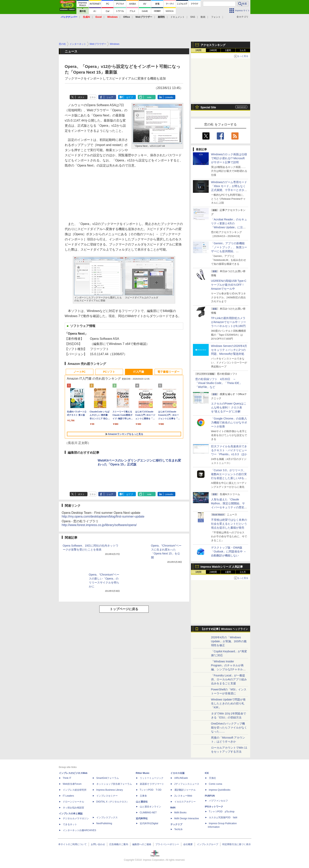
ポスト (81, 97)
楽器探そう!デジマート (152, 784)
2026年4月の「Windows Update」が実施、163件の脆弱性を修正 (229, 641)
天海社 (212, 778)
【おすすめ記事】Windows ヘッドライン (224, 629)
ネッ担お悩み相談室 (73, 808)
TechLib (178, 829)
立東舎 (143, 796)
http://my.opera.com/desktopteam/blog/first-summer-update (103, 516)
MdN (173, 808)
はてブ (130, 97)
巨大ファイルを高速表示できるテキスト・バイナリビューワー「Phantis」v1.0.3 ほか (229, 450)
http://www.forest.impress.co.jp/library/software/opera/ (99, 525)
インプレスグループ (208, 844)
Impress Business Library (110, 790)
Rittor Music (143, 773)
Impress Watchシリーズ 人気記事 (222, 567)
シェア (110, 97)
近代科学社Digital (149, 823)
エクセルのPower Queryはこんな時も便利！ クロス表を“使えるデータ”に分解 (229, 407)
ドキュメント (178, 17)
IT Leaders (68, 796)
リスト (93, 97)
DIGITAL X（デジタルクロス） (113, 802)
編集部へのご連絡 (142, 844)
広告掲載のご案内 (119, 844)
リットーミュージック (152, 778)
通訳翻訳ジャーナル (185, 790)
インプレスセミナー (107, 796)
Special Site (208, 107)
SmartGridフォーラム (108, 778)
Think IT (67, 778)
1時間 (198, 50)
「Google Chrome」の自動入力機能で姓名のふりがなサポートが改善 (229, 422)
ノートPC (79, 372)
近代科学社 (142, 818)
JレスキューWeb (183, 796)
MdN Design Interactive (187, 818)
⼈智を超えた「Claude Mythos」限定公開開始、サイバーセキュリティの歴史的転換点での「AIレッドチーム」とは (229, 507)
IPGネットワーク (214, 807)
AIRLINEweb (181, 778)
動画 (203, 17)
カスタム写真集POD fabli (223, 817)
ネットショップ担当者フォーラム (114, 784)
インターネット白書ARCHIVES (79, 830)
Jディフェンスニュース (187, 784)
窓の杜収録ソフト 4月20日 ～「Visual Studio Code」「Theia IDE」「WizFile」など (219, 383)
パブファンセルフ (218, 801)
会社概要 (188, 844)
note (149, 97)
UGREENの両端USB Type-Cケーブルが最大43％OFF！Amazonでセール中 (229, 285)
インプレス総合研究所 (75, 790)
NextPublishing (104, 823)
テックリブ (176, 824)
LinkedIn (169, 97)
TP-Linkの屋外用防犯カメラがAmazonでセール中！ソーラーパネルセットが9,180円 (229, 322)
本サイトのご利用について (72, 844)
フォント (216, 17)
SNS (193, 17)
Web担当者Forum (72, 784)
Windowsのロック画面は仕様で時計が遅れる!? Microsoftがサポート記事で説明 (229, 158)
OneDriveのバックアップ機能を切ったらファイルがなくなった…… (229, 728)
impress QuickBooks (220, 790)
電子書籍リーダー (168, 372)
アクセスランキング (213, 45)
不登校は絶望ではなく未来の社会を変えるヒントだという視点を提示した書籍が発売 (229, 524)
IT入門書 (139, 372)
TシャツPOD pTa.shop (222, 812)
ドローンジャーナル (73, 802)
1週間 (228, 50)
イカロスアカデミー (185, 802)
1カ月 (243, 50)
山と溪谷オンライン (150, 807)
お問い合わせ (98, 844)
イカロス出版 (178, 773)
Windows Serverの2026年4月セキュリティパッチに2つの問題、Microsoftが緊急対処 (229, 350)
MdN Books (180, 813)
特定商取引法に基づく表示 (237, 844)
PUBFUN (210, 796)
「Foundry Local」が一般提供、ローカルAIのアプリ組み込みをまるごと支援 (229, 679)
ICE (207, 773)
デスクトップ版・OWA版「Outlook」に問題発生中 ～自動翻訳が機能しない (229, 552)
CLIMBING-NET (148, 813)
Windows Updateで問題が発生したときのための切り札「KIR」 (228, 703)
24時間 (213, 50)
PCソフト (109, 372)
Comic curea (216, 784)
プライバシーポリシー (167, 844)
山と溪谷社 (142, 802)
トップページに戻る (124, 609)
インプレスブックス (107, 817)
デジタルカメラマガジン (76, 818)
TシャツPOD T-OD (151, 790)
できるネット (70, 824)
